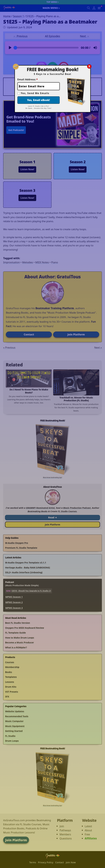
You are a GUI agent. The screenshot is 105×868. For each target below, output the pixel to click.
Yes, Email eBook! (38, 100)
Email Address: (28, 79)
